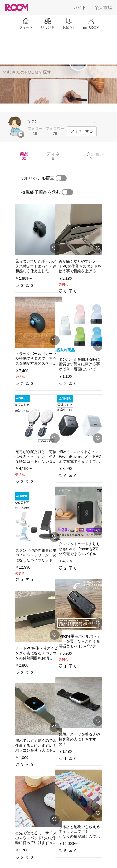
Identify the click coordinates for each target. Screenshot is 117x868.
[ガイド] (80, 7)
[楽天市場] (103, 7)
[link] (37, 230)
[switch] (61, 178)
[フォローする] (82, 131)
